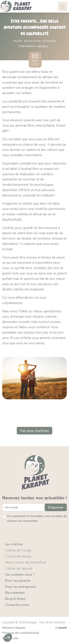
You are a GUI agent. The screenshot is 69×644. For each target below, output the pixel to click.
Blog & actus (32, 41)
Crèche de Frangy (18, 550)
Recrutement (15, 593)
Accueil (18, 41)
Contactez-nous (17, 605)
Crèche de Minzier (18, 556)
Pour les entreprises (21, 587)
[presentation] (30, 531)
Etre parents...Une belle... (34, 46)
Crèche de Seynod (19, 568)
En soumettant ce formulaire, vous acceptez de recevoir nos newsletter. (37, 519)
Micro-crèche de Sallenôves (26, 562)
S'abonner (56, 507)
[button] (8, 638)
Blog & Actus (15, 599)
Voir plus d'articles (34, 431)
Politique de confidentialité (21, 633)
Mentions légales (14, 628)
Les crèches (14, 544)
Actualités (49, 41)
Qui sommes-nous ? (20, 575)
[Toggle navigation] (63, 6)
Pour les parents (18, 581)
